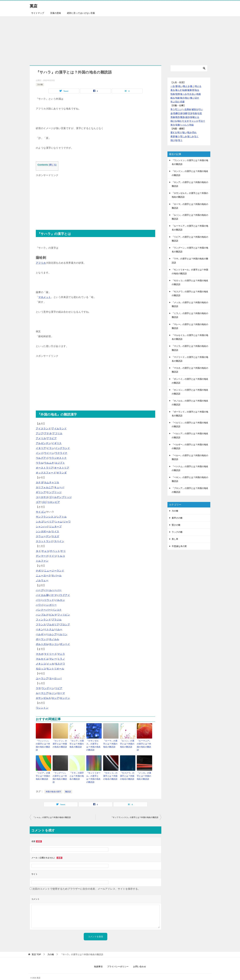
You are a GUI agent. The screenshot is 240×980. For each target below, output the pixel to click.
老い (180, 86)
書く (192, 86)
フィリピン (64, 615)
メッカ (50, 664)
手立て (202, 121)
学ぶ (173, 102)
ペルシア (52, 634)
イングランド (62, 448)
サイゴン (41, 512)
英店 (34, 5)
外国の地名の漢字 (53, 786)
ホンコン (54, 644)
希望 (173, 136)
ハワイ (40, 605)
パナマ (53, 595)
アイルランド (59, 429)
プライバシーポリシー (118, 961)
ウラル (40, 463)
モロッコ (41, 669)
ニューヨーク (43, 576)
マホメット (45, 297)
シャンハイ (42, 527)
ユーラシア (42, 678)
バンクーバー (43, 610)
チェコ (45, 551)
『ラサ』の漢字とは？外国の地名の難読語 (77, 772)
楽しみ (191, 136)
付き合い (192, 94)
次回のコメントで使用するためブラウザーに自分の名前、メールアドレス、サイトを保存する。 (86, 884)
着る (173, 90)
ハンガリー (50, 605)
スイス (55, 531)
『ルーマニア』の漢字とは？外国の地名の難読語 (144, 743)
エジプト (60, 463)
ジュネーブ (55, 527)
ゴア (38, 502)
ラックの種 (177, 532)
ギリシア (41, 492)
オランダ (62, 473)
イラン (50, 448)
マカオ (40, 654)
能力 (182, 98)
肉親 (199, 94)
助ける (174, 121)
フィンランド (43, 620)
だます (186, 121)
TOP (36, 949)
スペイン (59, 541)
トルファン (42, 561)
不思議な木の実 (179, 546)
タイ (38, 551)
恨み (189, 132)
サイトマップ (38, 13)
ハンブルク (42, 615)
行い (201, 109)
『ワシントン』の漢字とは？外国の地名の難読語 (43, 743)
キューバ (59, 487)
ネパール (57, 576)
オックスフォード (46, 473)
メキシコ (41, 664)
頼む (180, 121)
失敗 (195, 113)
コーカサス (42, 497)
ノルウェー (42, 580)
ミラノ (61, 659)
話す (197, 98)
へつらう (185, 125)
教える (186, 86)
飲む (187, 98)
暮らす (179, 90)
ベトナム (49, 629)
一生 (173, 86)
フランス (41, 625)
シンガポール (43, 531)
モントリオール (55, 669)
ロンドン (65, 698)
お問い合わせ (140, 961)
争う (173, 109)
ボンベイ (65, 644)
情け (173, 140)
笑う (180, 140)
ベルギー (41, 634)
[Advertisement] (120, 39)
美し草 (175, 539)
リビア (59, 688)
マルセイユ (42, 659)
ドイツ (53, 556)
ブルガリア (53, 625)
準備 (173, 117)
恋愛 (182, 102)
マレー (53, 659)
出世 (200, 113)
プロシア (65, 625)
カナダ (40, 482)
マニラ (61, 654)
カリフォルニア (45, 487)
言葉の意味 (56, 13)
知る (197, 90)
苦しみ (184, 136)
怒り (180, 132)
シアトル (62, 517)
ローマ (61, 693)
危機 (175, 113)
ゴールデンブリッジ (60, 497)
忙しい (179, 109)
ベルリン (62, 634)
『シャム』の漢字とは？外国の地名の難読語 (52, 812)
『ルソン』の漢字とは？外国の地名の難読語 (128, 743)
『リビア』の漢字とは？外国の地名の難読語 (43, 772)
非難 (178, 125)
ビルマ (53, 615)
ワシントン (42, 708)
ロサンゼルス (43, 698)
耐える (196, 117)
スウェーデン (43, 536)
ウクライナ (61, 453)
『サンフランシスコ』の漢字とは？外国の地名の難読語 (135, 812)
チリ (63, 551)
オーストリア (62, 468)
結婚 (185, 90)
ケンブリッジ (54, 492)
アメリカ (41, 438)
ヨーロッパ (55, 678)
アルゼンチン (43, 443)
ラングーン (48, 688)
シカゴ (40, 522)
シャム (59, 522)
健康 (189, 90)
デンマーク (42, 556)
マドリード (50, 654)
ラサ (38, 688)
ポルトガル (42, 644)
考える (198, 86)
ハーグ (40, 590)
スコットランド (45, 541)
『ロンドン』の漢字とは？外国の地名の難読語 (60, 743)
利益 (192, 125)
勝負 (182, 117)
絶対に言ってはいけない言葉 (81, 13)
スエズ (55, 536)
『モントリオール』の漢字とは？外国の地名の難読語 (94, 773)
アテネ (48, 433)
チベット (55, 551)
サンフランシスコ (46, 517)
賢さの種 (176, 525)
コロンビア (54, 502)
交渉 (190, 113)
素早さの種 (177, 518)
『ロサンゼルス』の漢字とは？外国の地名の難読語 (94, 743)
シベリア (49, 522)
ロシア (55, 698)
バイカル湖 (42, 595)
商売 (178, 117)
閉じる (53, 165)
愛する (174, 132)
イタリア (41, 448)
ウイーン (49, 453)
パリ (38, 600)
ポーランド (42, 639)
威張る (195, 109)
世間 (178, 94)
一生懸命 (187, 109)
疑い (185, 132)
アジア (40, 433)
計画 (180, 113)
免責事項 (98, 961)
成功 (187, 117)
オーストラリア (45, 468)
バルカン (60, 600)
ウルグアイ (42, 458)
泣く (197, 136)
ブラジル (57, 620)
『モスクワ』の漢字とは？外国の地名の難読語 (128, 772)
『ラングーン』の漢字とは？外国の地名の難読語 (60, 772)
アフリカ (41, 263)
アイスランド (43, 429)
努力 (173, 125)
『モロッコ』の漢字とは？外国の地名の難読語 (111, 772)
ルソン (53, 693)
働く (192, 98)
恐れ (194, 132)
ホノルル (54, 639)
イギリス (57, 443)
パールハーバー (53, 590)
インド (40, 453)
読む (178, 102)
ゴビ (44, 502)
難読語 (68, 786)
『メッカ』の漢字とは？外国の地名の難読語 (144, 772)
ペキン (40, 629)
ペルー (59, 629)
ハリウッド (48, 600)
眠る (173, 98)
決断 (185, 113)
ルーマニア (42, 693)
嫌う (178, 136)
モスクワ (60, 664)
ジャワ (67, 522)
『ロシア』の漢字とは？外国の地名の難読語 (77, 743)
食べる (184, 94)
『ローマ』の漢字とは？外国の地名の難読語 (111, 743)
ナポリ (40, 571)
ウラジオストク (58, 458)
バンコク (57, 610)
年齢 (178, 98)
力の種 (40, 85)
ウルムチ (49, 463)
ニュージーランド (54, 571)
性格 (173, 94)
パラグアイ (64, 595)
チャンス (194, 121)
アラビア (52, 438)
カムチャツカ (52, 482)
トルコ (61, 556)
